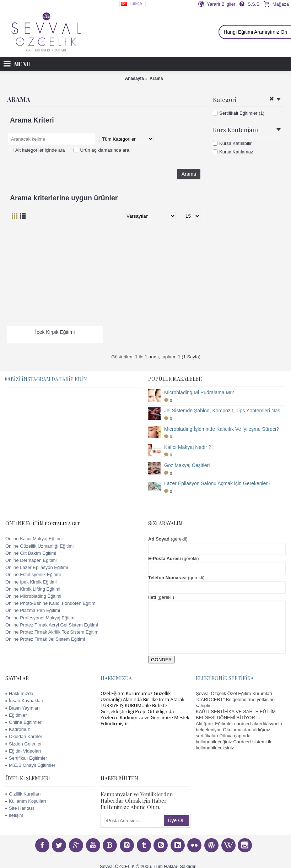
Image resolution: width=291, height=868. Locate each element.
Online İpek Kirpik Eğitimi (31, 582)
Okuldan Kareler (24, 736)
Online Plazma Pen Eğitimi (33, 610)
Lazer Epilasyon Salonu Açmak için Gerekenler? (217, 483)
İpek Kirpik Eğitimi (55, 332)
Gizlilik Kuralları (23, 794)
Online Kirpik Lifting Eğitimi (33, 589)
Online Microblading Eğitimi (33, 596)
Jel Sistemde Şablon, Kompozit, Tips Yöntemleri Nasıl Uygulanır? (225, 411)
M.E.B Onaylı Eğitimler (30, 765)
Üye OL (176, 820)
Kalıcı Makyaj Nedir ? (188, 447)
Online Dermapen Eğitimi (31, 560)
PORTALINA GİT (62, 523)
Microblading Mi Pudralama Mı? (199, 392)
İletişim (14, 815)
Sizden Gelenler (24, 744)
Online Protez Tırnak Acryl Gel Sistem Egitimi (52, 625)
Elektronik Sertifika (225, 678)
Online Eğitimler (23, 722)
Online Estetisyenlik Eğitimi (33, 574)
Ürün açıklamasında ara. (102, 150)
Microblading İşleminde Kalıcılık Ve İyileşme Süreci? (222, 429)
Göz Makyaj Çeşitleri (187, 465)
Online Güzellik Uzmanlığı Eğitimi (39, 546)
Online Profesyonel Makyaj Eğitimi (40, 618)
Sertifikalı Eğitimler (26, 758)
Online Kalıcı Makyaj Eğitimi (34, 539)
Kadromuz (18, 729)
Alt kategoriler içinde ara (37, 150)
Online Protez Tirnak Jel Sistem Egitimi (45, 639)
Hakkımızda (19, 693)
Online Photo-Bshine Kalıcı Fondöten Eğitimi (51, 603)
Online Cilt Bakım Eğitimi (31, 553)
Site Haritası (20, 808)
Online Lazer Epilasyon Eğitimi (37, 567)
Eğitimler (16, 715)
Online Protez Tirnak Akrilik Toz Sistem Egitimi (52, 632)
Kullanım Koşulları (26, 801)
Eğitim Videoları (23, 751)
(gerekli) (168, 539)
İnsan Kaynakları (24, 701)
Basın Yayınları (23, 708)
